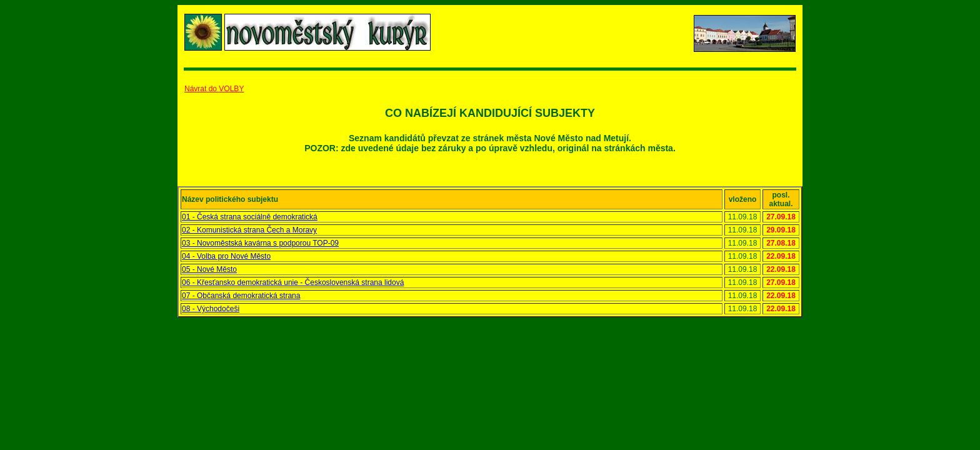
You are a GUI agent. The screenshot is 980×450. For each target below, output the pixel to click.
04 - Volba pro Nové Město (226, 256)
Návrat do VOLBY (214, 89)
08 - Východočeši (211, 309)
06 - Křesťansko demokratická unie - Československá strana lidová (293, 282)
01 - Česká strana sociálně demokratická (250, 217)
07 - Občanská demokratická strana (241, 296)
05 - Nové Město (209, 269)
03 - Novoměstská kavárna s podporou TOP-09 (260, 243)
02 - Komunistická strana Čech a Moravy (249, 230)
